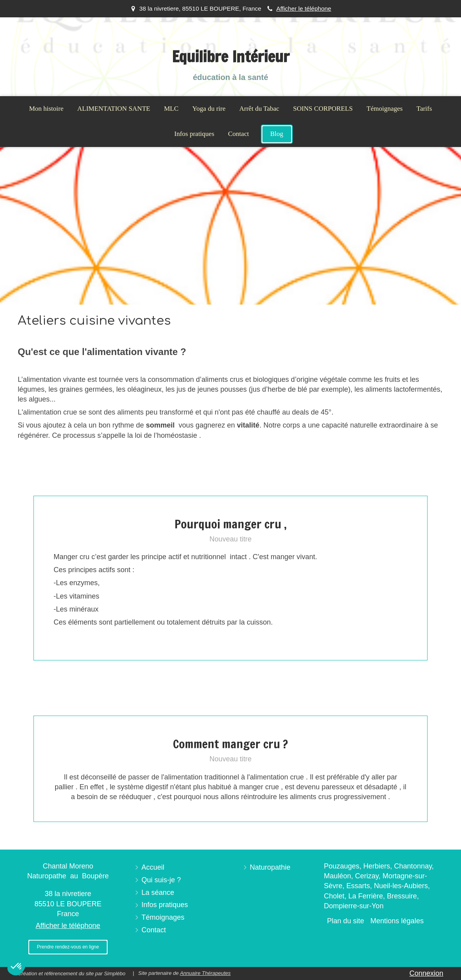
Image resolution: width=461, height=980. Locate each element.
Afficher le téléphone (304, 8)
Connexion (426, 973)
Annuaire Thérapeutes (205, 973)
